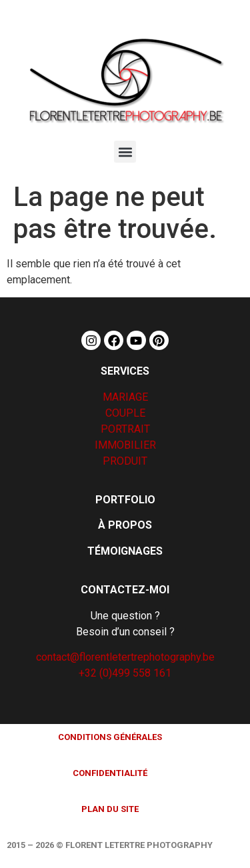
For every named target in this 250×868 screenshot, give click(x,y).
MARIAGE (125, 397)
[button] (125, 152)
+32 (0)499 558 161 (125, 673)
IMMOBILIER (125, 445)
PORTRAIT (125, 429)
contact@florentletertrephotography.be (125, 657)
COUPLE (125, 413)
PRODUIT (125, 461)
